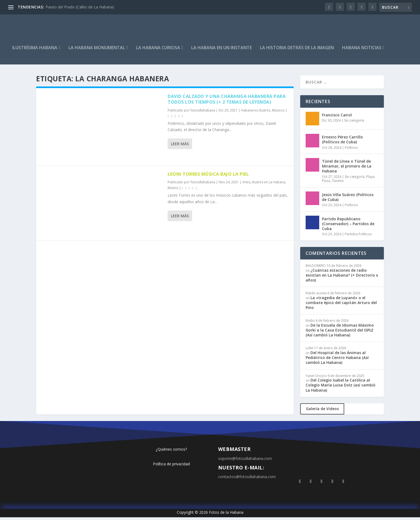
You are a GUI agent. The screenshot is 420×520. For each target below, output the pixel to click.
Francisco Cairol (337, 118)
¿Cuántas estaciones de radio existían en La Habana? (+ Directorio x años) (342, 278)
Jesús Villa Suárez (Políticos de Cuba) (348, 200)
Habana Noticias (362, 51)
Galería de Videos (322, 411)
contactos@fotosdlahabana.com (247, 479)
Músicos (278, 113)
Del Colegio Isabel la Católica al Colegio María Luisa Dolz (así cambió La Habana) (341, 388)
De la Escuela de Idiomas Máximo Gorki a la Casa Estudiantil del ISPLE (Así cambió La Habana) (340, 333)
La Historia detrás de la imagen (297, 51)
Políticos (351, 150)
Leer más (180, 146)
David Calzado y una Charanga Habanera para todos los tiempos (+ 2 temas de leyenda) (227, 102)
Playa (370, 179)
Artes (246, 185)
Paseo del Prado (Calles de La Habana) (80, 7)
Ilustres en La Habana (269, 185)
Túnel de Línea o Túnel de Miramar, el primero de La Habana (347, 169)
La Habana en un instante (222, 51)
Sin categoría (354, 123)
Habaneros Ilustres (256, 113)
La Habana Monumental (97, 51)
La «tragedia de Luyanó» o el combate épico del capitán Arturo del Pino (341, 305)
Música (173, 191)
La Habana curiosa (158, 51)
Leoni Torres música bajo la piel (208, 177)
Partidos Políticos (358, 237)
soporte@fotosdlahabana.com (245, 461)
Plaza (326, 183)
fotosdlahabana (203, 113)
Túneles (338, 183)
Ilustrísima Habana (35, 51)
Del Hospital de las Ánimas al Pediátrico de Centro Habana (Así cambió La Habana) (337, 360)
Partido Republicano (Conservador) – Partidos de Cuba (348, 226)
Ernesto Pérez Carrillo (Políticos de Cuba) (342, 142)
